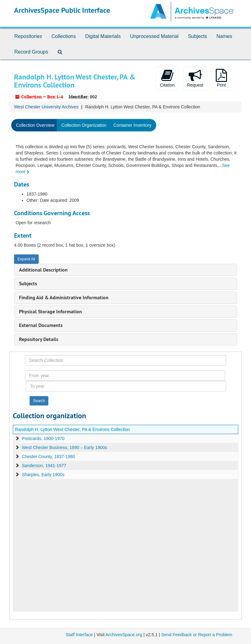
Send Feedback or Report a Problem (197, 635)
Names (224, 36)
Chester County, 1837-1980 (48, 457)
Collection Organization (84, 125)
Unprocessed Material (154, 36)
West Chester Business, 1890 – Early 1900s (65, 447)
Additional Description (43, 270)
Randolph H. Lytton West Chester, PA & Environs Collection (72, 429)
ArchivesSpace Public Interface (62, 10)
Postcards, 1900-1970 (43, 438)
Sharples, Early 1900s (43, 475)
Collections (64, 36)
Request (195, 78)
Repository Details (39, 339)
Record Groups (31, 52)
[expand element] (17, 438)
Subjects (198, 36)
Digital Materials (103, 36)
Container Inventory (132, 125)
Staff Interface (79, 635)
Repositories (28, 36)
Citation (167, 78)
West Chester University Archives (46, 107)
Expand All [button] (26, 259)
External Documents (41, 325)
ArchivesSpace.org (124, 635)
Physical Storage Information (51, 312)
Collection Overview (35, 125)
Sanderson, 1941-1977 (44, 466)
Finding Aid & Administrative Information (64, 298)
